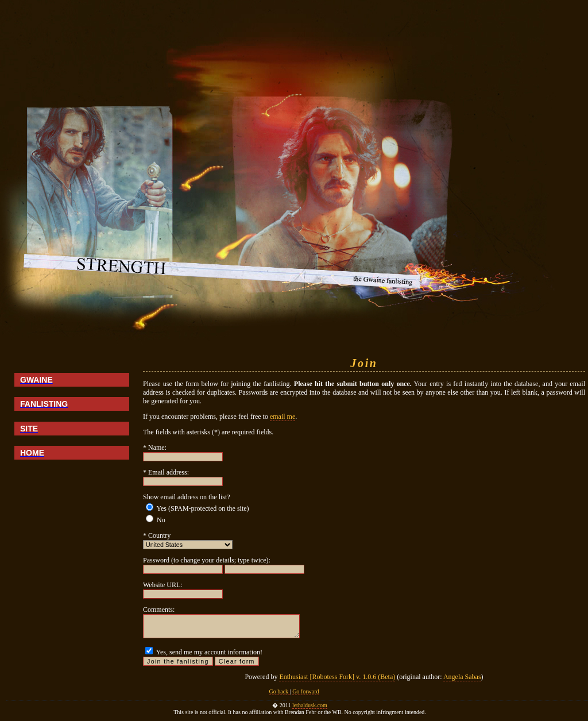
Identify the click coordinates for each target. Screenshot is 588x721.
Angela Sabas (462, 677)
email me (283, 417)
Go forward (305, 691)
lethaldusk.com (310, 705)
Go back (280, 691)
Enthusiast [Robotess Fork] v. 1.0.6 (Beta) (337, 677)
